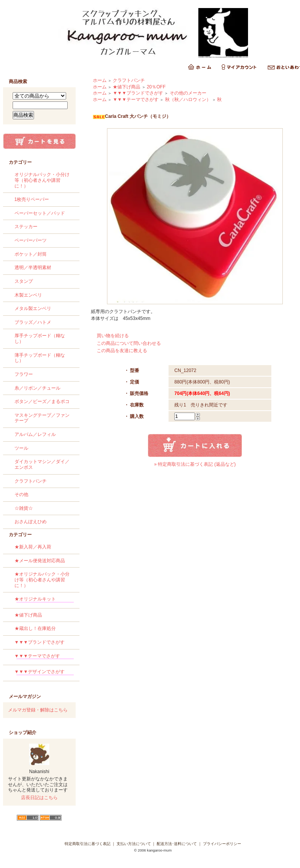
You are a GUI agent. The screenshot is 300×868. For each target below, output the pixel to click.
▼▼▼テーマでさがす (44, 657)
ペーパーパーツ (31, 240)
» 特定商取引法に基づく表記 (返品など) (195, 464)
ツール (21, 448)
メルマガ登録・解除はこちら (38, 710)
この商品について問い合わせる (129, 343)
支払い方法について (134, 844)
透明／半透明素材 (33, 268)
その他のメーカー (188, 93)
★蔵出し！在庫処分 (35, 628)
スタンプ (24, 281)
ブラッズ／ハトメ (33, 322)
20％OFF (156, 87)
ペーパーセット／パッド (40, 213)
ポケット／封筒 (31, 254)
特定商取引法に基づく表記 (88, 844)
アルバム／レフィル (35, 434)
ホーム (100, 80)
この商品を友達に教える (122, 351)
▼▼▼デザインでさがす (44, 673)
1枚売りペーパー (32, 199)
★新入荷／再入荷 (33, 547)
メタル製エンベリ (33, 308)
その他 (21, 494)
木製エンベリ (28, 295)
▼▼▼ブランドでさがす (40, 642)
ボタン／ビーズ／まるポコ (42, 401)
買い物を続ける (113, 336)
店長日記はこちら (39, 798)
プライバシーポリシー (222, 844)
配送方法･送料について (177, 844)
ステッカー (26, 227)
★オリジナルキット (44, 600)
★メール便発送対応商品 (40, 561)
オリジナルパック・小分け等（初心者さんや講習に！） (42, 180)
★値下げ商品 (28, 615)
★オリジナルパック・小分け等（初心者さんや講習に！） (42, 580)
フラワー (24, 374)
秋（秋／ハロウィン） (188, 100)
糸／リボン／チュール (37, 388)
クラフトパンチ (31, 481)
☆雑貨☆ (24, 508)
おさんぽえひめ (31, 522)
